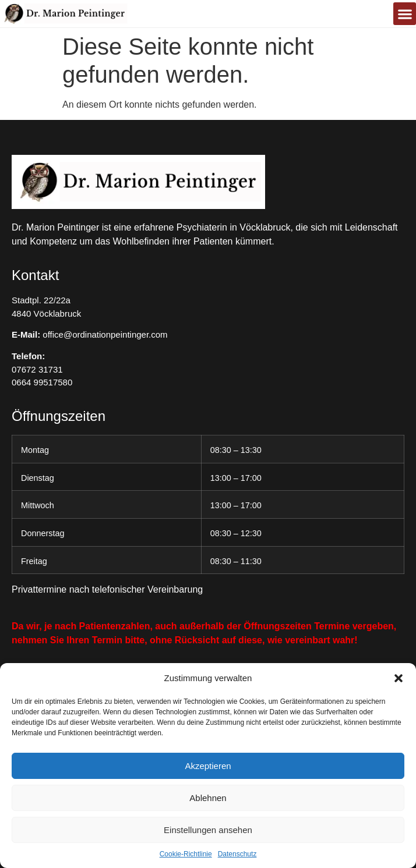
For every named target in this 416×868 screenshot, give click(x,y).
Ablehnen (208, 798)
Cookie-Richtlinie (186, 854)
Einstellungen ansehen (208, 830)
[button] (399, 678)
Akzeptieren (208, 766)
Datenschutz (237, 854)
